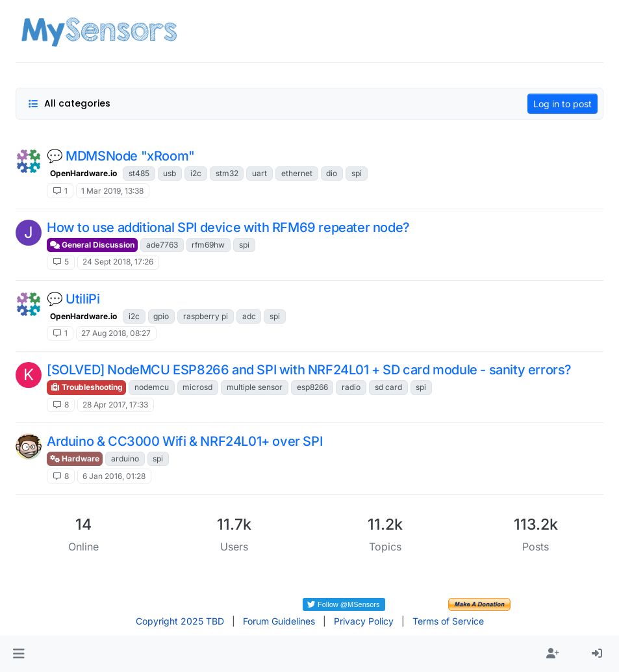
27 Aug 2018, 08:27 (116, 333)
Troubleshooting (86, 387)
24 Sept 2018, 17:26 (118, 262)
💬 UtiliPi (73, 299)
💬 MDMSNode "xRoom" (121, 156)
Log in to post (562, 104)
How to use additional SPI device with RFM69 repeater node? (228, 227)
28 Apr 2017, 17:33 (115, 405)
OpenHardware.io (83, 173)
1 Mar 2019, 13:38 (112, 191)
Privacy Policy (364, 621)
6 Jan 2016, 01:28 (114, 476)
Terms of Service (448, 621)
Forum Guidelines (279, 621)
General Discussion (92, 245)
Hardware (75, 459)
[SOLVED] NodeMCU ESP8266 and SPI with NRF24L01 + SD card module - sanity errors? (309, 370)
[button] (19, 654)
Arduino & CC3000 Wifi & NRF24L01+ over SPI (184, 441)
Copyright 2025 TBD (180, 621)
